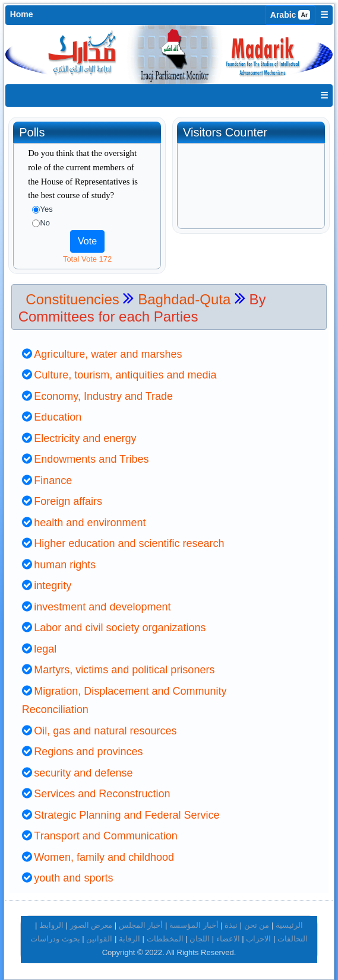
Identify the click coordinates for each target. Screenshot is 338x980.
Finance (53, 481)
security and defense (83, 773)
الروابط (51, 925)
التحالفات (293, 939)
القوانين (99, 939)
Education (58, 417)
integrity (53, 586)
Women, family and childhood (104, 857)
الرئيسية (289, 925)
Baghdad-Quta (186, 299)
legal (45, 649)
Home (22, 14)
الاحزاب (258, 939)
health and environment (90, 523)
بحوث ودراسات (55, 939)
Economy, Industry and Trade (103, 396)
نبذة (231, 925)
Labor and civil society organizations (120, 628)
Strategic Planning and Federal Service (127, 815)
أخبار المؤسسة (194, 925)
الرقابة (129, 939)
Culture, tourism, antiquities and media (125, 375)
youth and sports (73, 878)
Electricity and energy (85, 438)
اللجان (200, 939)
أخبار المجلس (141, 925)
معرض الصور (91, 925)
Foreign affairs (68, 501)
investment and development (102, 607)
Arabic (290, 15)
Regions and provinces (88, 752)
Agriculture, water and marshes (108, 354)
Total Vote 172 (87, 259)
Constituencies (72, 299)
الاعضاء (228, 939)
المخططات (165, 939)
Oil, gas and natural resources (105, 731)
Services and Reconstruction (102, 794)
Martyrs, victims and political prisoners (124, 670)
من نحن (257, 925)
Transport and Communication (105, 836)
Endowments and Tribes (91, 459)
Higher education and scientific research (129, 543)
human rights (65, 565)
